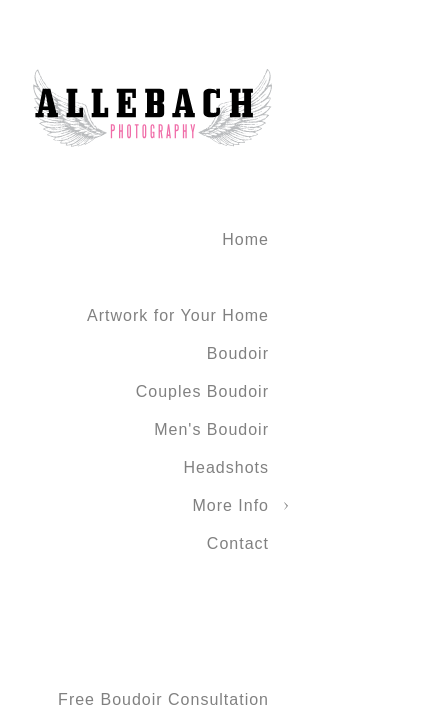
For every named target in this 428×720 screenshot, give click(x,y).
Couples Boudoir (202, 391)
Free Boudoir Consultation (163, 699)
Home (245, 239)
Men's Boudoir (211, 429)
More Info (230, 505)
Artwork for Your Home (178, 315)
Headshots (227, 467)
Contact (238, 543)
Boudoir (238, 353)
